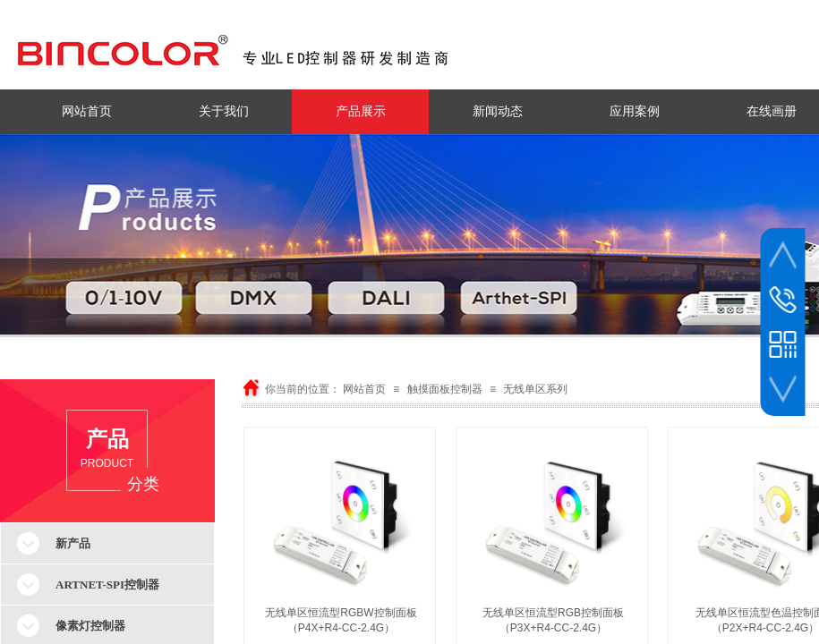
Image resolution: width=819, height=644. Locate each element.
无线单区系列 (535, 389)
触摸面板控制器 (445, 389)
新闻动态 (498, 111)
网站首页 (87, 111)
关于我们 (224, 111)
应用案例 (635, 111)
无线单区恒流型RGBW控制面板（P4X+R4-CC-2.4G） (341, 620)
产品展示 (361, 111)
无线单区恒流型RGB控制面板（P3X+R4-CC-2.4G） (553, 620)
